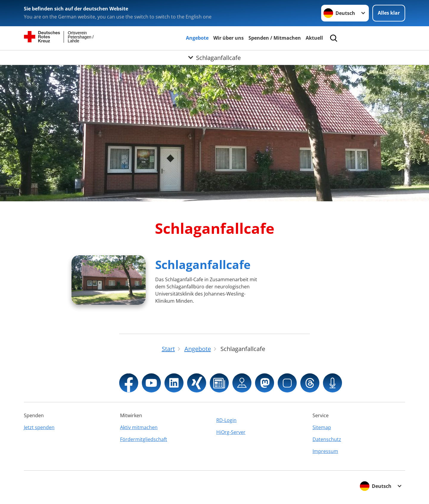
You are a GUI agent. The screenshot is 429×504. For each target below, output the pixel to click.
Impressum (325, 451)
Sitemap (322, 427)
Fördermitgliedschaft (144, 439)
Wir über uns (229, 38)
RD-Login (226, 420)
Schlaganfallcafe (203, 264)
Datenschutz (327, 439)
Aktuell (314, 38)
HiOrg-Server (231, 432)
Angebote (197, 38)
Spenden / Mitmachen (275, 38)
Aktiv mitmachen (139, 427)
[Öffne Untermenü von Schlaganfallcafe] (214, 58)
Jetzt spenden (39, 427)
